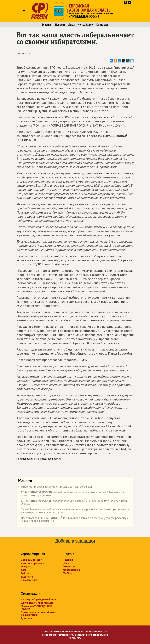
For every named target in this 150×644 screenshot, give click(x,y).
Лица (71, 25)
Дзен (24, 570)
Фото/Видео (85, 25)
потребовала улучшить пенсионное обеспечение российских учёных (73, 502)
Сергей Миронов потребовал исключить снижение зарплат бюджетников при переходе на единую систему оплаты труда (73, 511)
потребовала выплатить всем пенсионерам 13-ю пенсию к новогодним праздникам (71, 494)
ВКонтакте (27, 577)
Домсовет (26, 618)
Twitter (25, 573)
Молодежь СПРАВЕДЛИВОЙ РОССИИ (36, 608)
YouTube (68, 573)
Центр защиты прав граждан (37, 603)
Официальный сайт (31, 560)
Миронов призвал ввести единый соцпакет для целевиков (55, 487)
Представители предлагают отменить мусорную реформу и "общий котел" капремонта (73, 520)
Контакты (102, 25)
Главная (47, 25)
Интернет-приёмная (32, 563)
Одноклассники (29, 580)
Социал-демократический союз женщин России (38, 614)
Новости (60, 25)
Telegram (26, 567)
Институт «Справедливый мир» (38, 599)
